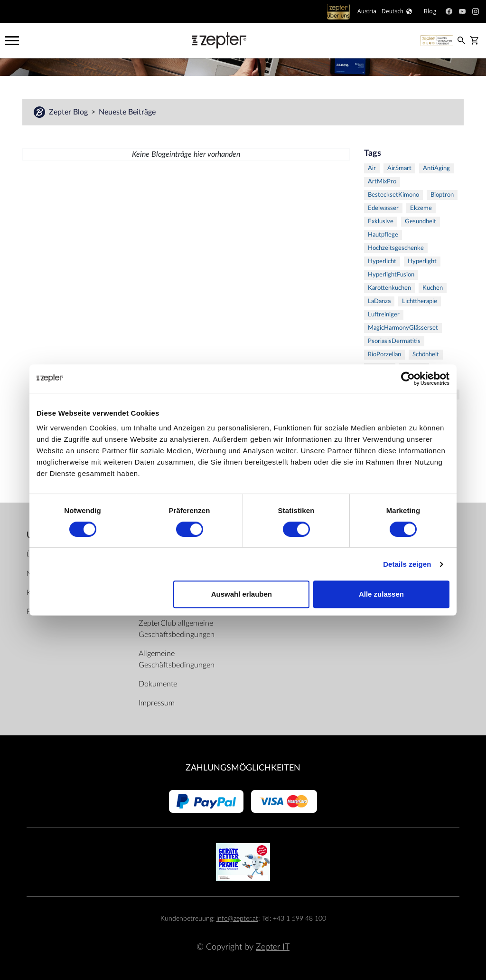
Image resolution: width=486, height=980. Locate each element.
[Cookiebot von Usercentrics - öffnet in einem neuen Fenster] (408, 379)
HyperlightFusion (391, 275)
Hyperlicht (382, 262)
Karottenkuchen (389, 288)
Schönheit (426, 355)
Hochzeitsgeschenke (396, 248)
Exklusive (381, 222)
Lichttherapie (420, 301)
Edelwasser (383, 208)
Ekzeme (421, 208)
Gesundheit (421, 222)
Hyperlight (422, 262)
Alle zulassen (381, 594)
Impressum (157, 703)
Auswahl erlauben (242, 594)
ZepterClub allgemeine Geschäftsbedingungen (177, 629)
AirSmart (399, 168)
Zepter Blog (69, 112)
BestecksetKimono (393, 195)
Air (372, 168)
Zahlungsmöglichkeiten (243, 768)
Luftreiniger (384, 315)
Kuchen (433, 288)
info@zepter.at (237, 918)
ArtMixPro (382, 182)
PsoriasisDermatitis (394, 341)
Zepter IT (273, 947)
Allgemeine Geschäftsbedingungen (177, 659)
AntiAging (436, 168)
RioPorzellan (384, 355)
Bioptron (442, 195)
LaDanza (379, 301)
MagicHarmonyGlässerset (403, 328)
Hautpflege (383, 235)
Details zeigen (407, 564)
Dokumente (158, 684)
